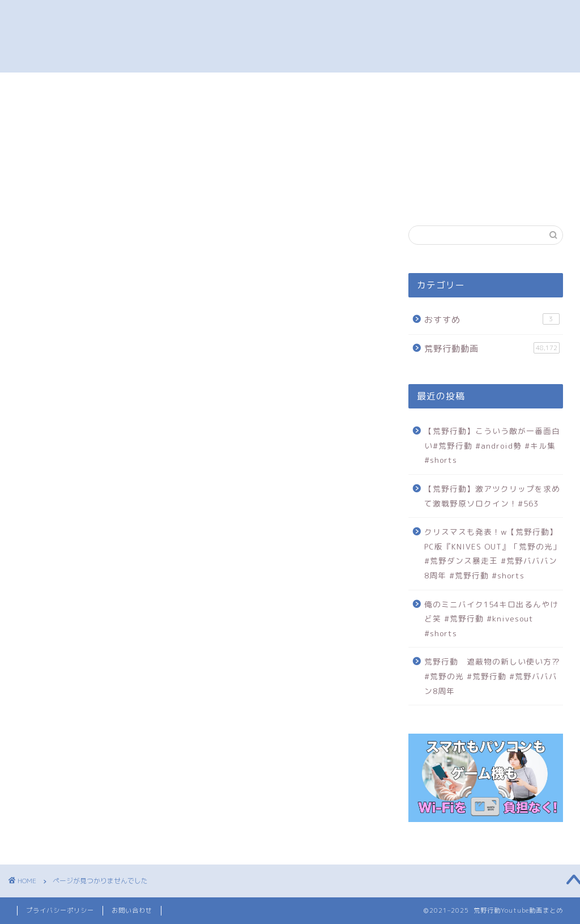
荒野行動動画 (88, 748)
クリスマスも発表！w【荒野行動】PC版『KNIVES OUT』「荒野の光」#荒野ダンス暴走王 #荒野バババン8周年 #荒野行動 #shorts (493, 553)
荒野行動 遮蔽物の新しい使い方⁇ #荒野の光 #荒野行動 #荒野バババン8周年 (492, 676)
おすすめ (79, 729)
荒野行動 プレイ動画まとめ (290, 36)
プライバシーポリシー (60, 910)
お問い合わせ (132, 910)
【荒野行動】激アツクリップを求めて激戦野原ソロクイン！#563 (492, 496)
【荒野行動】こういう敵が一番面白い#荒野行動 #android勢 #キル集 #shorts (492, 445)
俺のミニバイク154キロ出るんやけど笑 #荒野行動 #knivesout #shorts (491, 619)
